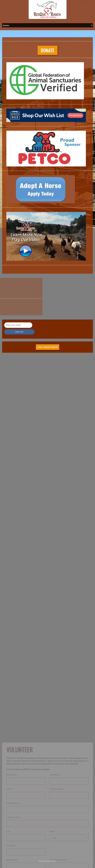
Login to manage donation (48, 347)
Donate (46, 50)
